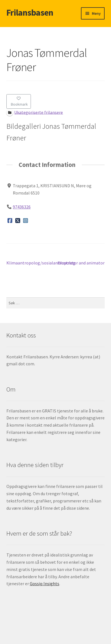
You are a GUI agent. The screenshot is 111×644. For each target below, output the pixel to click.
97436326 (22, 207)
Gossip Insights (45, 584)
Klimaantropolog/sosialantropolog (41, 263)
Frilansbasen (30, 13)
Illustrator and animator (81, 263)
